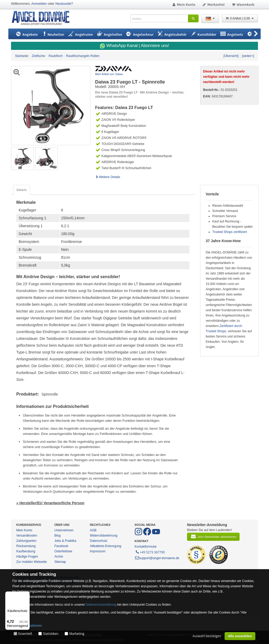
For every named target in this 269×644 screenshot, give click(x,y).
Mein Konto (184, 5)
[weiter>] (248, 56)
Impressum (98, 551)
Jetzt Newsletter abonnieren (213, 536)
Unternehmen (64, 530)
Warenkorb (243, 5)
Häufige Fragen (27, 557)
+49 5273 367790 (150, 552)
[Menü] (27, 595)
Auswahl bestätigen (207, 636)
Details (22, 190)
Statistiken (51, 634)
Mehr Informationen (27, 626)
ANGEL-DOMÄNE (43, 18)
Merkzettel (213, 5)
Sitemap (60, 562)
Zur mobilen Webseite (32, 562)
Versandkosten (27, 536)
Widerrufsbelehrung (104, 536)
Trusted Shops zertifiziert (230, 232)
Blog (58, 536)
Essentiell (25, 634)
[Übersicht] (231, 56)
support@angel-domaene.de (157, 558)
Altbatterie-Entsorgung (105, 546)
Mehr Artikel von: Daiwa (109, 74)
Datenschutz (99, 541)
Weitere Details (108, 177)
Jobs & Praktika (65, 541)
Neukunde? (64, 4)
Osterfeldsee (63, 551)
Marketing (77, 634)
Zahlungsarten (26, 541)
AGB (93, 530)
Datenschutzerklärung (101, 605)
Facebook (61, 546)
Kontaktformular (146, 547)
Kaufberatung (26, 551)
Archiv (59, 557)
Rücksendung (26, 546)
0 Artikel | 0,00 (240, 18)
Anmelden (39, 4)
